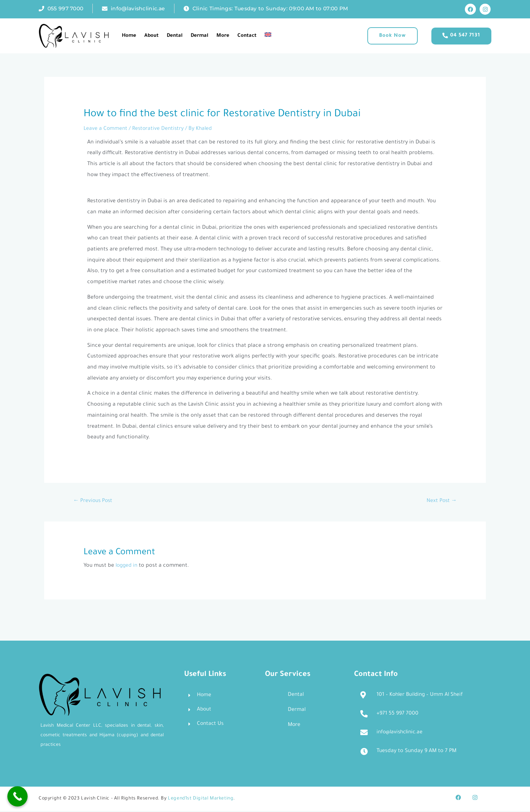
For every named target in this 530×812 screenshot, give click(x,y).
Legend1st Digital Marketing (201, 800)
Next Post (441, 502)
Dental (175, 36)
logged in (128, 566)
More (223, 36)
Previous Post (94, 502)
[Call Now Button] (17, 796)
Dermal (199, 36)
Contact (247, 36)
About (151, 36)
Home (129, 36)
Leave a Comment (106, 129)
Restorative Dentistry (159, 129)
